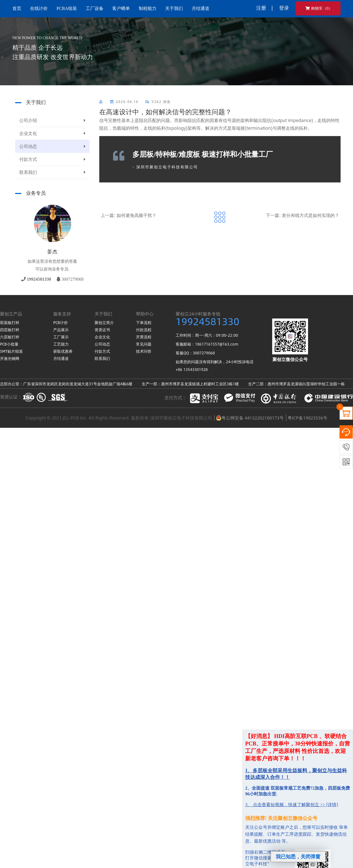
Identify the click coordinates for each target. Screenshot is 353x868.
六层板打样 (10, 337)
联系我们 (52, 172)
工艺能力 (61, 344)
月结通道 (200, 8)
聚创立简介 (104, 322)
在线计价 (39, 8)
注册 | (264, 8)
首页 (17, 8)
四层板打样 (10, 330)
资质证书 (102, 330)
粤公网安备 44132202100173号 (250, 418)
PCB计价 (61, 322)
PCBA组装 (67, 8)
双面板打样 (10, 322)
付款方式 (52, 159)
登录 (284, 8)
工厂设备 (95, 8)
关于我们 (174, 8)
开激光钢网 (10, 358)
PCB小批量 (9, 344)
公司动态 (52, 146)
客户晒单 (121, 8)
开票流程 (144, 337)
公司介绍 (52, 120)
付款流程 (144, 330)
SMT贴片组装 (11, 351)
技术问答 (144, 351)
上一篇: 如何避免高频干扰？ (129, 215)
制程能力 (148, 8)
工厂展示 (61, 337)
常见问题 (144, 344)
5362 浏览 (158, 102)
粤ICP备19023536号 (307, 418)
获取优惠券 (63, 351)
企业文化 (52, 133)
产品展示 (61, 330)
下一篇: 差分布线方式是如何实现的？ (303, 215)
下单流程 (144, 322)
